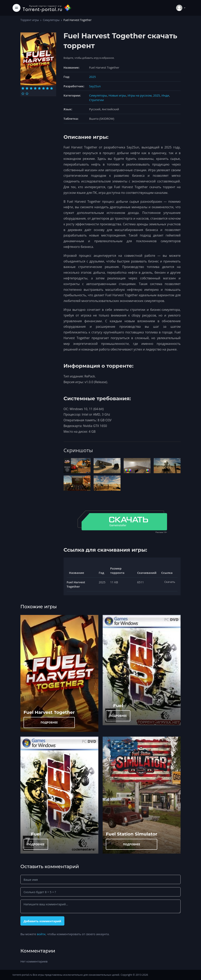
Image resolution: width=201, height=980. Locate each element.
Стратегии (96, 100)
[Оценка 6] (43, 88)
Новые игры (117, 95)
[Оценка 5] (39, 88)
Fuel (118, 706)
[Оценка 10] (27, 94)
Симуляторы (51, 20)
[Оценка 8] (52, 88)
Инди (165, 95)
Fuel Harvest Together (49, 712)
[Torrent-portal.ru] (47, 8)
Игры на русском (140, 95)
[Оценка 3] (31, 88)
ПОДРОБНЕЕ (49, 722)
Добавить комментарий (42, 921)
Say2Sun (95, 86)
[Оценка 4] (35, 88)
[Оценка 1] (23, 88)
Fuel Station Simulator (132, 834)
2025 (92, 77)
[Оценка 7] (47, 88)
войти (41, 934)
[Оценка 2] (27, 88)
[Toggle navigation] (16, 8)
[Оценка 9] (23, 94)
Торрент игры (30, 20)
